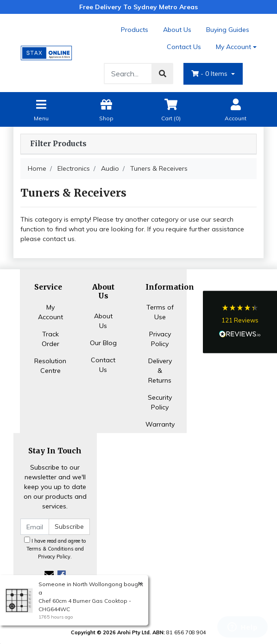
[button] (240, 322)
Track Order (50, 339)
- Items (210, 74)
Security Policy (160, 402)
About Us (177, 30)
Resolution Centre (50, 366)
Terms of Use (160, 312)
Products (135, 30)
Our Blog (103, 343)
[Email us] (49, 574)
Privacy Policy (160, 339)
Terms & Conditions (50, 549)
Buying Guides (228, 30)
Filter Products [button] (58, 144)
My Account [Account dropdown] (233, 47)
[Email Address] (35, 527)
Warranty (160, 424)
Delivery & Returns (160, 371)
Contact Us (184, 47)
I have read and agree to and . (55, 548)
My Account (50, 312)
